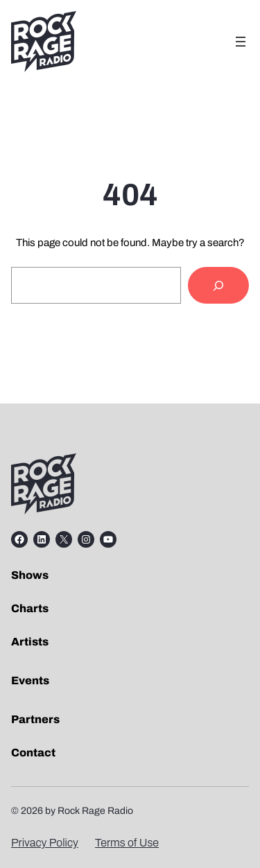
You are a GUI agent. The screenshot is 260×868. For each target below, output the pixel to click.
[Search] (218, 285)
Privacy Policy (45, 843)
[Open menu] (241, 42)
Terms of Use (127, 843)
